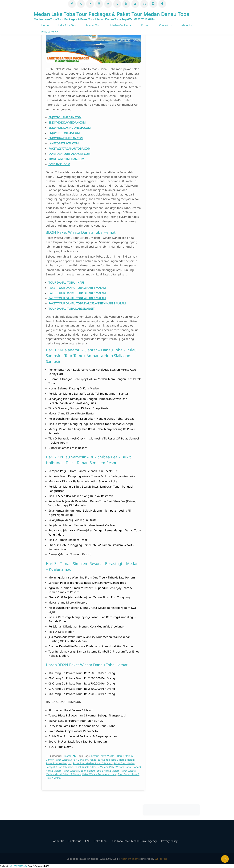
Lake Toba (100, 841)
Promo (145, 25)
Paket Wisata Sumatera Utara (99, 774)
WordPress (161, 859)
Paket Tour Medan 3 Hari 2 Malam (93, 763)
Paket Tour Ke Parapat (59, 763)
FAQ (88, 841)
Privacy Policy (50, 31)
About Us (187, 25)
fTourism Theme (130, 859)
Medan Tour (93, 25)
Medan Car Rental (121, 25)
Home (45, 25)
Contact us (165, 25)
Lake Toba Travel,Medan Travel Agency (134, 841)
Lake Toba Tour (67, 25)
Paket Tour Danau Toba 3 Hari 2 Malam (112, 760)
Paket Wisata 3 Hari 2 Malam (91, 767)
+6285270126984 (19, 866)
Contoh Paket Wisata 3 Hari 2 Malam (67, 760)
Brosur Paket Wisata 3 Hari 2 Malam (112, 756)
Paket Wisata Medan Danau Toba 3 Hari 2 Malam (91, 771)
